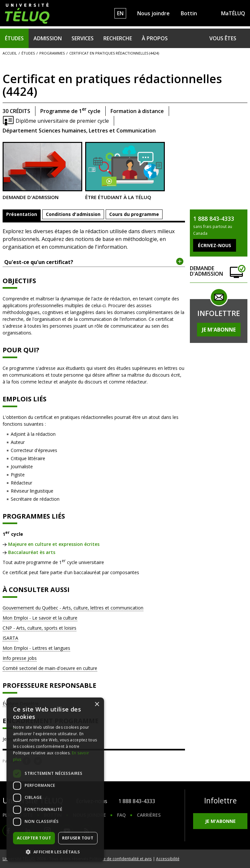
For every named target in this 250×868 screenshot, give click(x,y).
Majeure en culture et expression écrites (54, 544)
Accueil (10, 53)
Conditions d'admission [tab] (73, 214)
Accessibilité (168, 859)
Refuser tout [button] (78, 838)
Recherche (118, 38)
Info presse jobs (20, 658)
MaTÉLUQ (233, 13)
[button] (55, 852)
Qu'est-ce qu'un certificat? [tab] (94, 262)
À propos (155, 38)
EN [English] (120, 13)
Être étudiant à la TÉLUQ (125, 171)
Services (83, 38)
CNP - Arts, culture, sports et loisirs (39, 628)
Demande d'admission (42, 171)
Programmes (52, 53)
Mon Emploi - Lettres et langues (36, 648)
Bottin (189, 13)
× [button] (97, 704)
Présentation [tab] (22, 214)
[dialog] (55, 780)
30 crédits (16, 111)
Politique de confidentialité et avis (121, 859)
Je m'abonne (219, 330)
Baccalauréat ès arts (32, 552)
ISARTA (10, 638)
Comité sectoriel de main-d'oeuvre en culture (50, 668)
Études (14, 38)
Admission (48, 38)
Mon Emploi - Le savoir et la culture (40, 618)
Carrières (149, 815)
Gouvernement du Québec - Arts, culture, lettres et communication (73, 608)
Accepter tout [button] (34, 838)
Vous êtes (223, 38)
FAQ (121, 815)
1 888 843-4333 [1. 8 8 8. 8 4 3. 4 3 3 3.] (137, 801)
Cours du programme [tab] (134, 214)
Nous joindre (153, 13)
